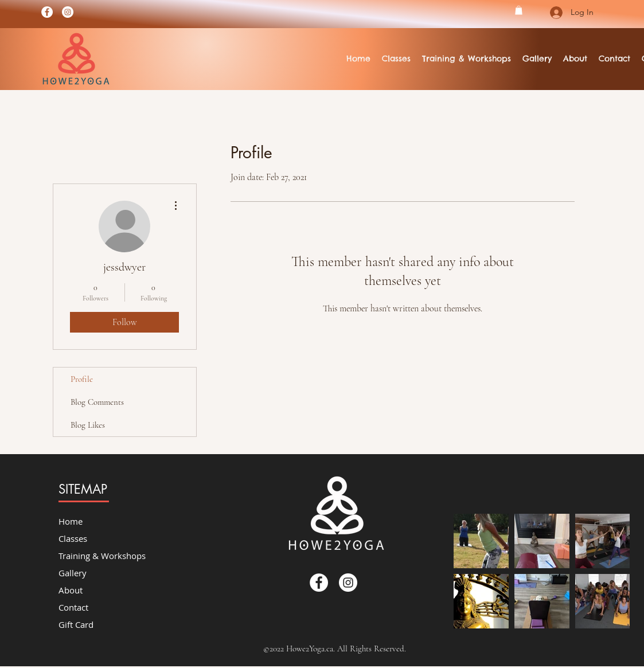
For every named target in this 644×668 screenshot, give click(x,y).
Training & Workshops (102, 556)
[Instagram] (68, 12)
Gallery (73, 573)
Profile (82, 379)
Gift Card (76, 624)
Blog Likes (88, 425)
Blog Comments (97, 402)
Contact (73, 607)
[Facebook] (47, 12)
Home (71, 521)
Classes (73, 538)
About (71, 590)
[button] (519, 10)
